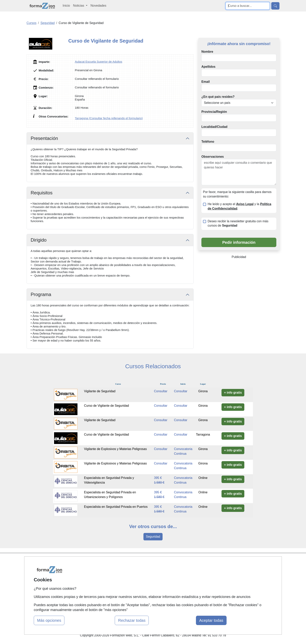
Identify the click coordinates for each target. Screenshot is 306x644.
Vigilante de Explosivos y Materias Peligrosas (116, 449)
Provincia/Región (214, 112)
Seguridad (153, 537)
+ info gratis (233, 393)
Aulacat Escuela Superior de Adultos (99, 62)
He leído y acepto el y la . (239, 206)
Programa (41, 294)
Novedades (98, 6)
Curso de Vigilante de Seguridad (107, 406)
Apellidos (208, 67)
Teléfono (208, 142)
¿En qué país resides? (218, 97)
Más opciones (49, 620)
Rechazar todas (132, 620)
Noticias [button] (79, 6)
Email (206, 82)
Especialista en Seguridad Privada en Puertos (116, 507)
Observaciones (213, 157)
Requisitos (42, 193)
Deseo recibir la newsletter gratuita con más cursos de (238, 223)
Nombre (207, 52)
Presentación (44, 138)
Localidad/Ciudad (214, 127)
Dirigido (39, 240)
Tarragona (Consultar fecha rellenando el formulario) (109, 118)
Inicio (66, 6)
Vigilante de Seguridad (100, 391)
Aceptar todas (211, 620)
